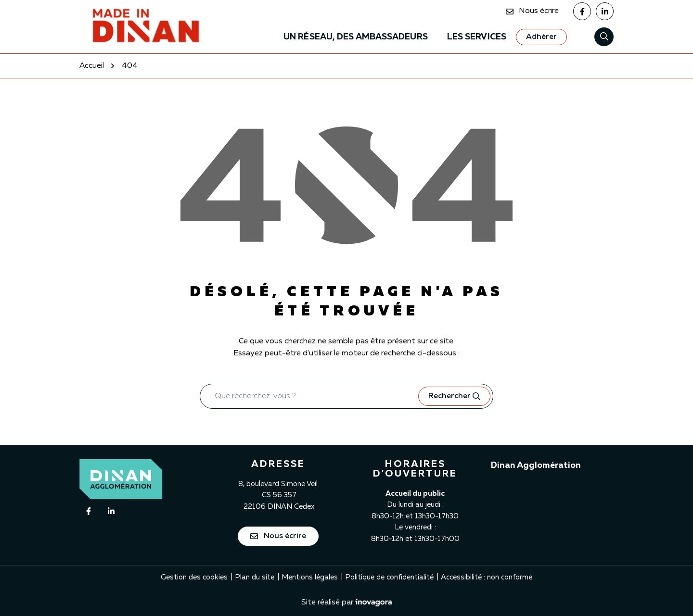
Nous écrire (278, 536)
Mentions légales (310, 577)
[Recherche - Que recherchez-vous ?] (309, 396)
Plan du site (255, 577)
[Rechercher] (604, 37)
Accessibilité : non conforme (487, 577)
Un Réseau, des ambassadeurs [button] (356, 37)
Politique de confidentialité (389, 577)
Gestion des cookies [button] (194, 577)
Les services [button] (477, 37)
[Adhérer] (541, 37)
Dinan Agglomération (536, 465)
